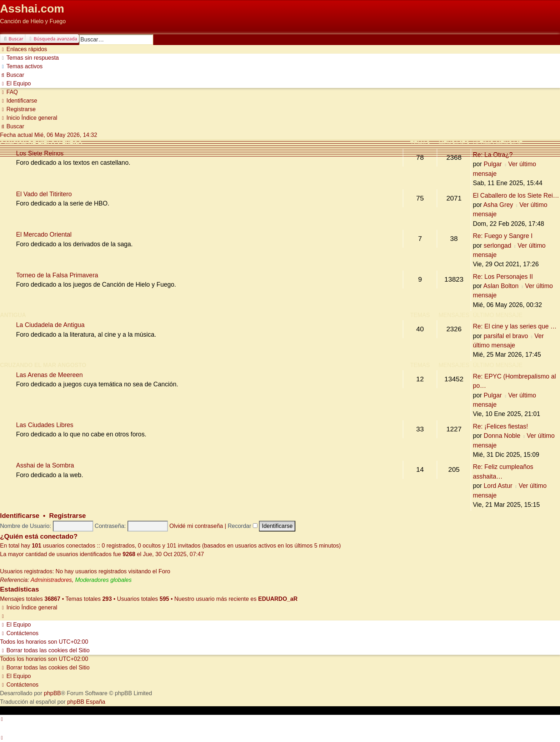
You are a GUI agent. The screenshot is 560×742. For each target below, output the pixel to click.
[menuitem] (29, 58)
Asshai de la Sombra (45, 465)
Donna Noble (502, 436)
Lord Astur (498, 486)
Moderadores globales (103, 580)
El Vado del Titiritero (44, 194)
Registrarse (68, 516)
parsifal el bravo (506, 336)
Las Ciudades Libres (45, 425)
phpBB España (86, 702)
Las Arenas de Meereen (49, 375)
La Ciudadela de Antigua (50, 325)
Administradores (51, 580)
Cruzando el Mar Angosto (43, 365)
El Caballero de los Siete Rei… (516, 196)
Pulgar (493, 164)
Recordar (243, 526)
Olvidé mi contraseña (196, 526)
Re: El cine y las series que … (515, 326)
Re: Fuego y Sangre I (503, 236)
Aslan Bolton (501, 286)
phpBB (52, 693)
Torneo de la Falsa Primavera (57, 275)
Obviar (8, 30)
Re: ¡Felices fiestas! (500, 426)
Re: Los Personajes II (503, 277)
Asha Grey (498, 205)
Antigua (13, 315)
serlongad (497, 246)
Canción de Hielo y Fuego (41, 144)
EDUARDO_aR (278, 599)
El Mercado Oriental (44, 234)
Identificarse (20, 516)
